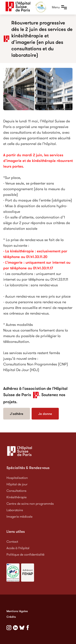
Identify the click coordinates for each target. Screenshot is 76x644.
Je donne (45, 414)
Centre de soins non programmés (30, 504)
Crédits (11, 617)
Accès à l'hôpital (18, 548)
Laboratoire (15, 510)
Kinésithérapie (17, 497)
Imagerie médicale (19, 517)
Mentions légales (17, 611)
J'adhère (17, 414)
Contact (12, 542)
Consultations (16, 491)
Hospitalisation (17, 478)
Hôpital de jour (17, 484)
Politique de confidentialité (25, 554)
